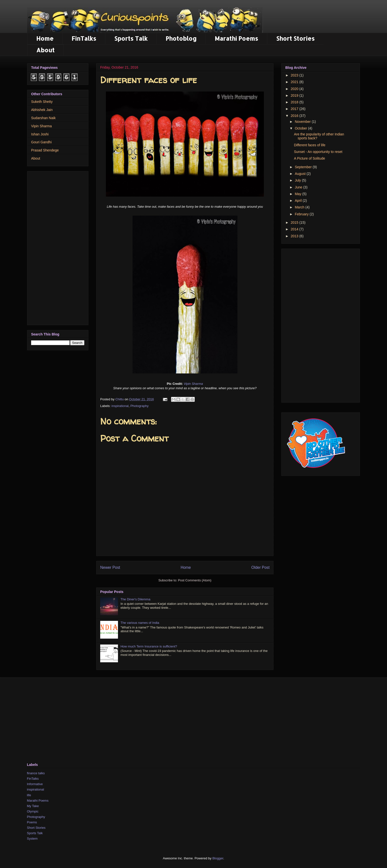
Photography (139, 406)
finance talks (36, 773)
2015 (295, 222)
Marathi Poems (236, 38)
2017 (295, 109)
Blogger (218, 858)
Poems (32, 822)
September (304, 167)
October (301, 128)
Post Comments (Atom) (195, 580)
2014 (295, 229)
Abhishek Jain (42, 110)
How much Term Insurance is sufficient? (149, 646)
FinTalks (84, 38)
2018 (295, 102)
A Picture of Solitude (310, 158)
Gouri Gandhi (41, 142)
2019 (295, 95)
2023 (295, 75)
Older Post (260, 567)
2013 (295, 236)
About (45, 50)
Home (45, 38)
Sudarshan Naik (43, 118)
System (32, 839)
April (299, 201)
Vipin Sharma (193, 384)
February (302, 214)
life (29, 795)
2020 (295, 89)
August (300, 174)
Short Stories (295, 38)
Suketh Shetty (42, 102)
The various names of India (140, 623)
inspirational (120, 406)
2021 (295, 82)
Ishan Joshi (40, 134)
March (300, 207)
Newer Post (110, 567)
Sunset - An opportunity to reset (318, 152)
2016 (295, 116)
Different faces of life (310, 145)
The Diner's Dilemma (135, 599)
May (298, 194)
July (298, 180)
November (303, 122)
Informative (35, 784)
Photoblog (181, 38)
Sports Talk (131, 38)
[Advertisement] (58, 247)
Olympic (33, 811)
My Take (33, 806)
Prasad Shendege (45, 150)
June (299, 187)
